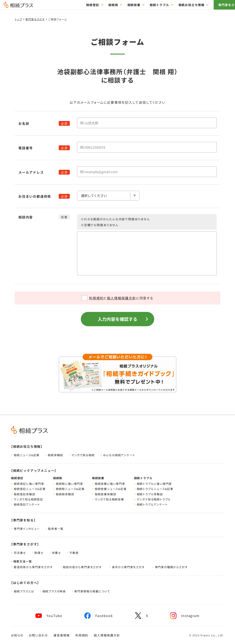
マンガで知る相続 (82, 455)
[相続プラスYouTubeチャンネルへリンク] (49, 616)
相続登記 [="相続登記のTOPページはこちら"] (82, 5)
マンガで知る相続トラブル (152, 499)
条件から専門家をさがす (127, 567)
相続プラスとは (23, 591)
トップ (18, 19)
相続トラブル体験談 (149, 494)
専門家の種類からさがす (170, 567)
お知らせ (17, 635)
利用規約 (96, 298)
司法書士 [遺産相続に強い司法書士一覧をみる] (19, 553)
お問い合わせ (38, 635)
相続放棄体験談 (104, 494)
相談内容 (26, 217)
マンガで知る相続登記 (27, 499)
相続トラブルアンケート (151, 504)
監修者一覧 (54, 529)
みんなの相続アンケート (118, 455)
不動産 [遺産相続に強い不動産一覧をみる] (73, 553)
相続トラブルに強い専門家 (153, 484)
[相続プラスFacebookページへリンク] (98, 616)
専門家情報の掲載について (91, 591)
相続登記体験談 (23, 494)
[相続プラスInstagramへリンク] (185, 616)
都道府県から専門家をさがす (32, 567)
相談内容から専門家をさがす (81, 567)
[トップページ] (18, 6)
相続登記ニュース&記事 (28, 489)
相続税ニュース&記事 (69, 489)
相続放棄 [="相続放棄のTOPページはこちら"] (123, 5)
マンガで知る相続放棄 (108, 499)
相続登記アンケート (26, 504)
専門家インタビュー (25, 529)
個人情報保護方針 (121, 298)
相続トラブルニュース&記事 (154, 489)
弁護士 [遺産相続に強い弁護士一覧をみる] (55, 553)
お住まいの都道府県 (35, 196)
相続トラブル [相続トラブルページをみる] (143, 478)
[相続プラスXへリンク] (142, 616)
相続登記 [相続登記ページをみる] (17, 478)
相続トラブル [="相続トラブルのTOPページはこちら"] (149, 5)
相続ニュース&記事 (25, 455)
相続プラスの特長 (53, 591)
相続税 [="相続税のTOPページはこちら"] (103, 5)
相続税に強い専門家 (68, 484)
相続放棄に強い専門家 (109, 484)
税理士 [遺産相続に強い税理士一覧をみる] (38, 553)
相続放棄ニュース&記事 (109, 489)
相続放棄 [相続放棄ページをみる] (98, 478)
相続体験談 (54, 455)
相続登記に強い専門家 (28, 484)
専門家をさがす (219, 5)
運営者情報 (62, 635)
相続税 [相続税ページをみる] (58, 478)
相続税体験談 (64, 494)
